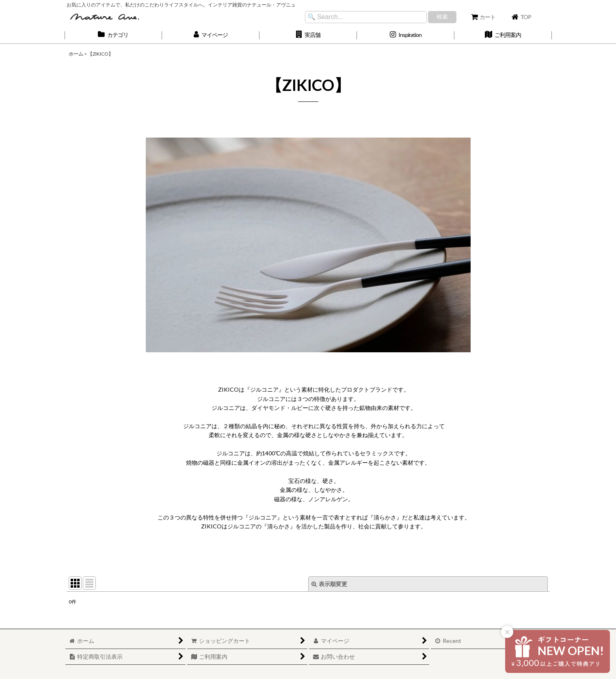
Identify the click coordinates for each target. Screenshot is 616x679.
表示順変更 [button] (329, 584)
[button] (308, 35)
